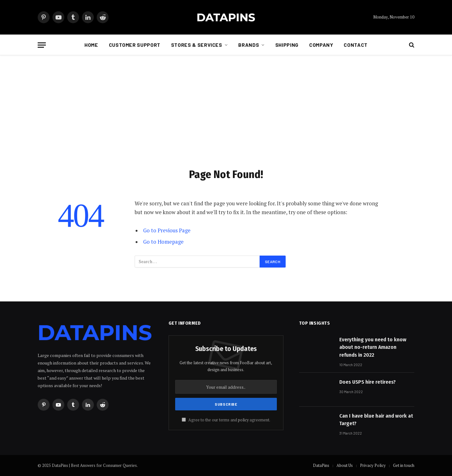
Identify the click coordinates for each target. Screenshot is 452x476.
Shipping (287, 45)
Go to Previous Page (167, 230)
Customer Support (135, 45)
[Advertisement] (226, 110)
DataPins (321, 465)
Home (91, 45)
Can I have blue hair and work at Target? (376, 420)
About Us (345, 465)
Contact (355, 45)
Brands (249, 45)
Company (321, 45)
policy (243, 420)
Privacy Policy (373, 465)
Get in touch (404, 465)
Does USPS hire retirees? (368, 382)
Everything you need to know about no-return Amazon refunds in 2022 (373, 347)
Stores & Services (197, 45)
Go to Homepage (163, 242)
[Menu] (42, 45)
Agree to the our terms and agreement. (226, 420)
